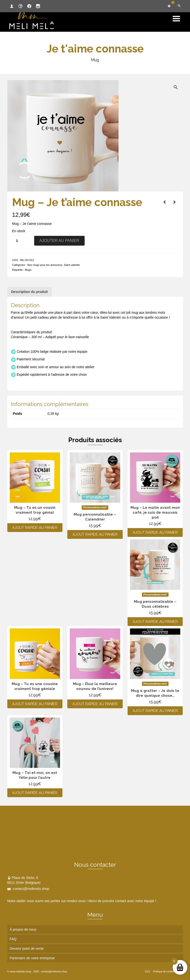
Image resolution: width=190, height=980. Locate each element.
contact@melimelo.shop (28, 889)
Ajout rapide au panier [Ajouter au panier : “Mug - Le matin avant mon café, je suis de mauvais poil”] (155, 532)
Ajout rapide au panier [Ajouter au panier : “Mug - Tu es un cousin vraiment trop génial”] (35, 528)
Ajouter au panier (59, 241)
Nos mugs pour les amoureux (45, 265)
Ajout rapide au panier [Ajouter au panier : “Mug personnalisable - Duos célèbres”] (155, 622)
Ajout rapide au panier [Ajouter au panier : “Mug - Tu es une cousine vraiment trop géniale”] (35, 704)
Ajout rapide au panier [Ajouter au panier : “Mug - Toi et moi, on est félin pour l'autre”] (35, 793)
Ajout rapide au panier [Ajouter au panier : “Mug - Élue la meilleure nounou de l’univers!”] (95, 704)
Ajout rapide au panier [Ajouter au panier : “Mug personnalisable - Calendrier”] (95, 534)
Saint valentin (72, 265)
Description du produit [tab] (30, 292)
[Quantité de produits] (17, 241)
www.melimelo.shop (20, 972)
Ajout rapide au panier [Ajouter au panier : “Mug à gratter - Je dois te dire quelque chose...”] (155, 711)
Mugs (28, 270)
